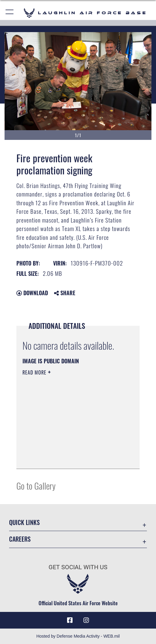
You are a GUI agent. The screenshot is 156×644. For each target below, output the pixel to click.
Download (32, 293)
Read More (35, 372)
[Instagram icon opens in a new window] (86, 620)
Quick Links (24, 522)
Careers (20, 539)
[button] (10, 13)
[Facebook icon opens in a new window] (70, 620)
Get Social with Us (78, 567)
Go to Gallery (36, 485)
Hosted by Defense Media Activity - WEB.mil (78, 636)
